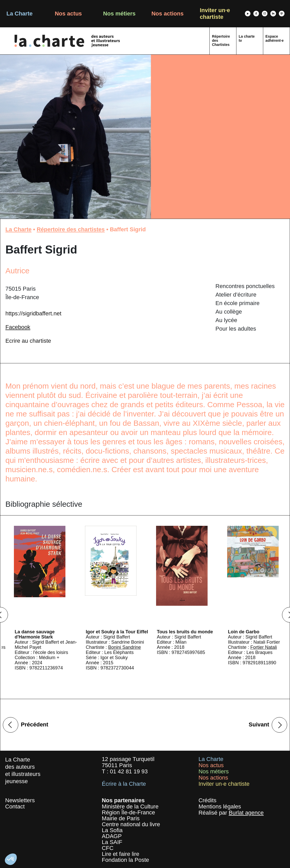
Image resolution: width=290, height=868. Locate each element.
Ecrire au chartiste (28, 341)
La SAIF (112, 842)
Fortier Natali (264, 647)
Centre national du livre (131, 824)
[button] (11, 859)
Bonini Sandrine (125, 647)
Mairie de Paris (121, 818)
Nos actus (68, 14)
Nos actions (168, 14)
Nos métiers (119, 14)
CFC (108, 848)
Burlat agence (246, 813)
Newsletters (20, 800)
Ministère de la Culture (130, 806)
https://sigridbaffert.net (33, 313)
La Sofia (112, 830)
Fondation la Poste (125, 860)
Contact (15, 806)
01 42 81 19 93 (129, 771)
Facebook (18, 327)
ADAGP (112, 836)
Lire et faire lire (121, 854)
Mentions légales (220, 806)
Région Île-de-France (128, 812)
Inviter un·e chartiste (215, 14)
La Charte (19, 14)
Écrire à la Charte (124, 784)
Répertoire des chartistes (71, 229)
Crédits (208, 800)
